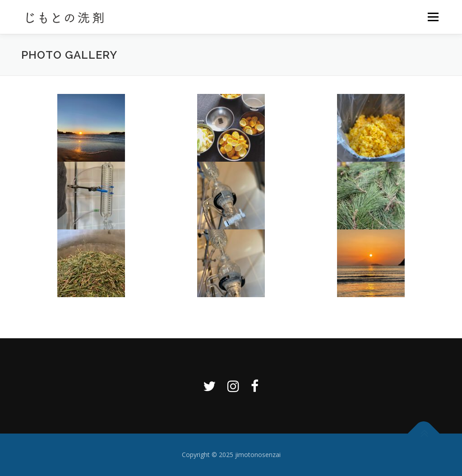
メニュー (433, 17)
